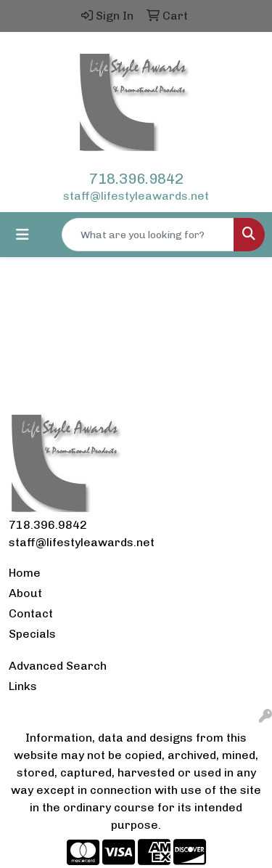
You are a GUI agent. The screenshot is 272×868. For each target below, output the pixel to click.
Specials (32, 634)
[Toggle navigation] (22, 235)
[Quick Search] (148, 235)
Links (23, 686)
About (25, 593)
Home (25, 573)
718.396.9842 (136, 179)
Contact (31, 613)
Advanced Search (58, 666)
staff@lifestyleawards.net (136, 196)
